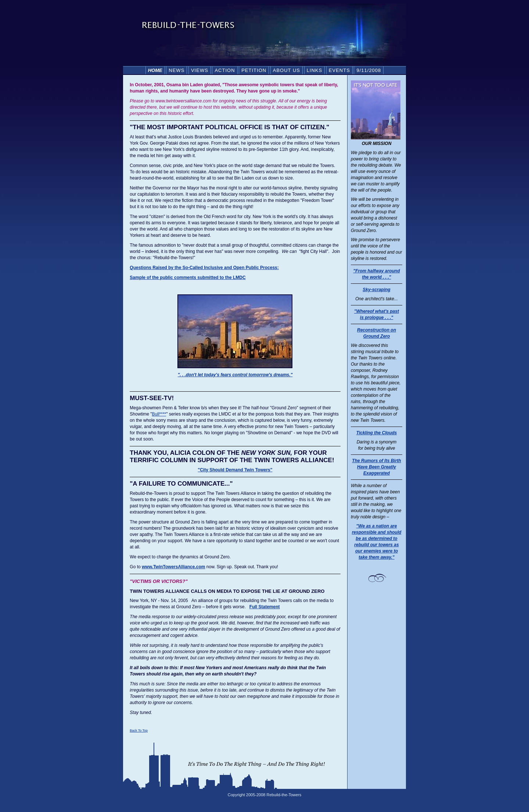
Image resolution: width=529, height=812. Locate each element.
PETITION (254, 70)
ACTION (225, 70)
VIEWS (200, 70)
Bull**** (159, 414)
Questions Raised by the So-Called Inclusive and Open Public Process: (204, 268)
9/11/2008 (369, 70)
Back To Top (139, 731)
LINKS (315, 70)
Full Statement (265, 607)
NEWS (177, 70)
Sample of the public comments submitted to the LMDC (188, 278)
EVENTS (339, 70)
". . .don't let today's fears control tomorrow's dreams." (235, 375)
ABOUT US (287, 70)
